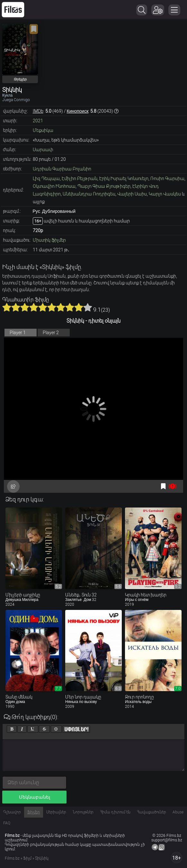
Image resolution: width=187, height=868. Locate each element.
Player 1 (18, 333)
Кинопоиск (78, 111)
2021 (38, 121)
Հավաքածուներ (151, 812)
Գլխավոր (12, 812)
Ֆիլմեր (34, 812)
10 (88, 307)
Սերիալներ (56, 812)
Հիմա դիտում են (115, 812)
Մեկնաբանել (35, 797)
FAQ (7, 823)
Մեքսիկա (43, 130)
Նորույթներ (83, 812)
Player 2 (51, 333)
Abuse (178, 812)
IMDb (38, 111)
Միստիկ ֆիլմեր (49, 240)
